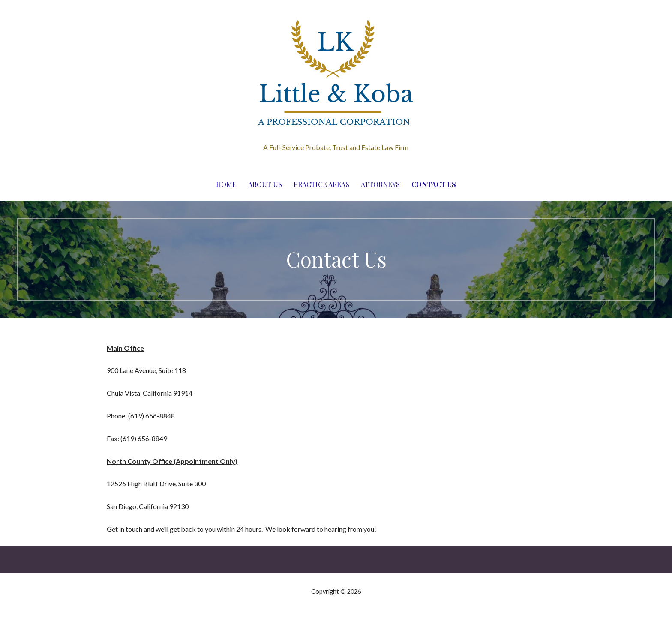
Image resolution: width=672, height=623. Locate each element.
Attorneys (380, 184)
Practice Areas (321, 184)
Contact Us (434, 184)
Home (226, 184)
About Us (265, 184)
